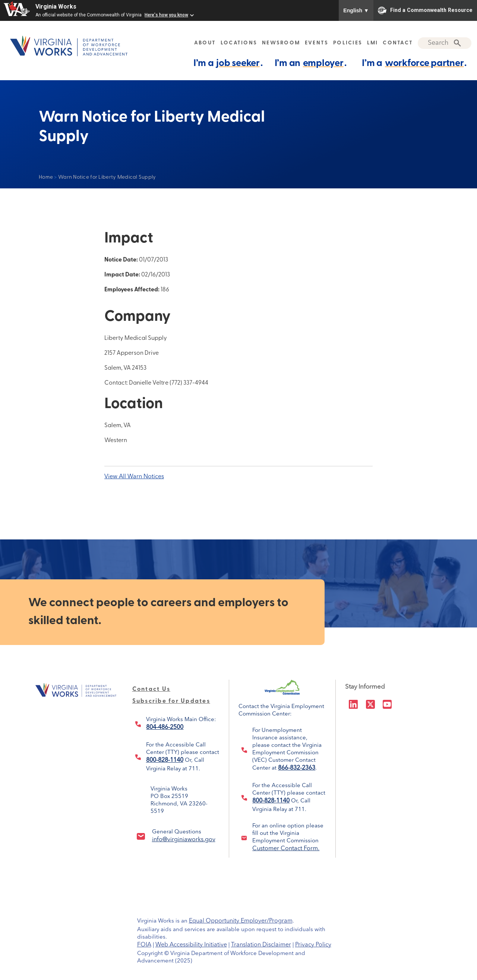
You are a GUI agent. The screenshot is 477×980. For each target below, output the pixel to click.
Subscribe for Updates (171, 701)
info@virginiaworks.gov (184, 840)
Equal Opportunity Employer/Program (241, 921)
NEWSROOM (281, 43)
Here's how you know (166, 15)
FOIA (144, 945)
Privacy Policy (313, 945)
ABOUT (205, 43)
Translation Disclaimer (261, 945)
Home (46, 177)
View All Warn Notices (134, 477)
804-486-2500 (165, 727)
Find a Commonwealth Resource (425, 10)
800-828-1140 (165, 760)
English (356, 10)
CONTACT (398, 43)
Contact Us (151, 689)
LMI (373, 43)
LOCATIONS (239, 43)
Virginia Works (56, 7)
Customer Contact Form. (286, 849)
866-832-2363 (297, 768)
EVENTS (317, 43)
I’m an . (311, 63)
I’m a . (228, 63)
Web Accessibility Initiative (191, 945)
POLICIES (348, 43)
